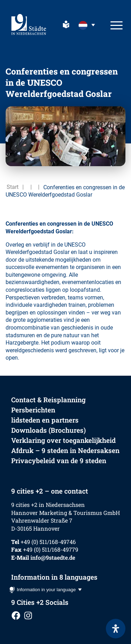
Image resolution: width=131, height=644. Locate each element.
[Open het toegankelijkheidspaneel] (116, 629)
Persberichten (33, 410)
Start (13, 187)
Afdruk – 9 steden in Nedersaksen (65, 450)
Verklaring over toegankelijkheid (63, 440)
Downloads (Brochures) (49, 430)
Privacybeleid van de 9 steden (59, 461)
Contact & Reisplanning (48, 400)
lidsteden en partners (45, 420)
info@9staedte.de (53, 557)
